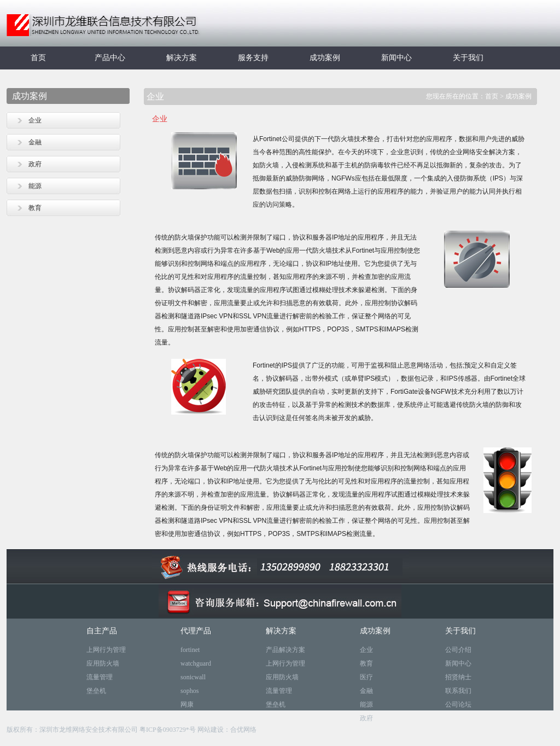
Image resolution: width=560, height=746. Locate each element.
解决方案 (182, 58)
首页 (38, 58)
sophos (189, 691)
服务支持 (253, 58)
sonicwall (193, 677)
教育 (35, 208)
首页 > (495, 96)
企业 (35, 120)
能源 (35, 186)
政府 (35, 164)
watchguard (196, 663)
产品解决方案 (285, 650)
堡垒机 (96, 691)
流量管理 (100, 677)
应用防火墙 (103, 663)
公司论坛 (458, 704)
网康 (187, 704)
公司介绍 (458, 650)
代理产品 (196, 631)
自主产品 (102, 631)
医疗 (366, 677)
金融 (35, 142)
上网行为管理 (106, 650)
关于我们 (468, 58)
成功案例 (325, 58)
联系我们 (458, 691)
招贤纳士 (458, 677)
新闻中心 (396, 58)
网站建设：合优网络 (227, 730)
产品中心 (110, 58)
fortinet (190, 650)
